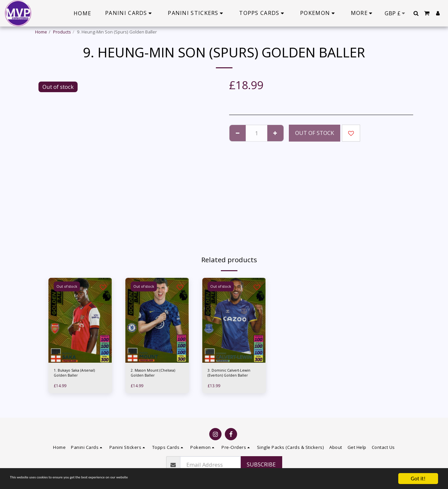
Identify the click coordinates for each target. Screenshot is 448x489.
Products (62, 32)
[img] (80, 320)
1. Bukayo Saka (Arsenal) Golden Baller (79, 374)
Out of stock (315, 133)
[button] (416, 13)
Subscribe (261, 464)
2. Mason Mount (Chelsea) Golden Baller (157, 374)
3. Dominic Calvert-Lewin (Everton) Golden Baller (232, 374)
